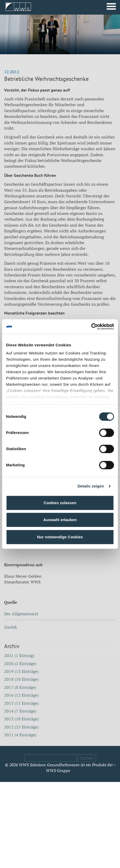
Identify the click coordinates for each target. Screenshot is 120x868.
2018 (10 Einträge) (21, 679)
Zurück (11, 627)
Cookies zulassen (60, 503)
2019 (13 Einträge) (21, 671)
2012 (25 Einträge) (21, 727)
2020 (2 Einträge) (20, 664)
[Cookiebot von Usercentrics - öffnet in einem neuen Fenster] (91, 327)
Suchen (87, 758)
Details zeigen (91, 486)
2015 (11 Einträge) (21, 703)
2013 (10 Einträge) (21, 719)
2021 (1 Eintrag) (19, 655)
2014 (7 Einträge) (20, 711)
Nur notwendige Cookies (60, 537)
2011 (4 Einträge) (20, 735)
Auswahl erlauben (60, 520)
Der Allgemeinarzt (21, 614)
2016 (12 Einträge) (21, 695)
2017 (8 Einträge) (20, 687)
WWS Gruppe (58, 770)
